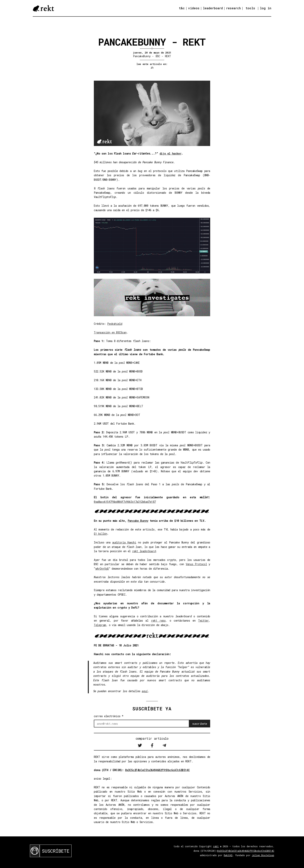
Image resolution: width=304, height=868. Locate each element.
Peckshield (115, 324)
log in (266, 8)
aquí (145, 691)
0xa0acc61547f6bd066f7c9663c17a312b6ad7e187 (125, 502)
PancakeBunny (142, 56)
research (233, 8)
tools (250, 8)
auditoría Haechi (124, 542)
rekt (144, 551)
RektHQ (228, 855)
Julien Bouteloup (263, 855)
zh (152, 68)
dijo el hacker (170, 153)
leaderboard (213, 8)
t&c (182, 8)
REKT (168, 56)
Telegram (100, 625)
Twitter (203, 621)
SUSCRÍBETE (56, 851)
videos (194, 8)
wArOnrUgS (102, 569)
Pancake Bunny (138, 521)
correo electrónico (109, 716)
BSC (158, 56)
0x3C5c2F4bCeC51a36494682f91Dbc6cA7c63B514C (157, 770)
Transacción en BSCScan (110, 332)
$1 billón (100, 534)
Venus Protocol (196, 564)
